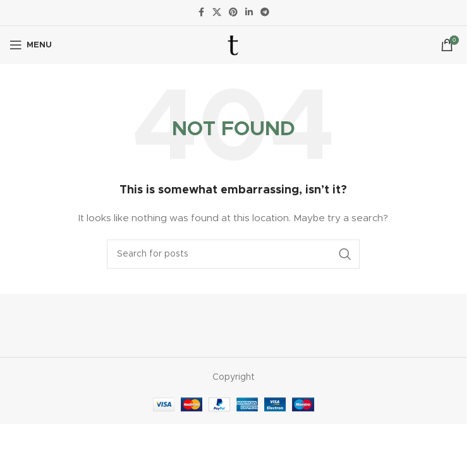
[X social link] (217, 13)
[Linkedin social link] (249, 13)
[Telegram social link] (265, 13)
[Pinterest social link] (233, 13)
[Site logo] (233, 45)
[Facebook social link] (201, 13)
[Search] (233, 254)
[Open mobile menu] (31, 45)
